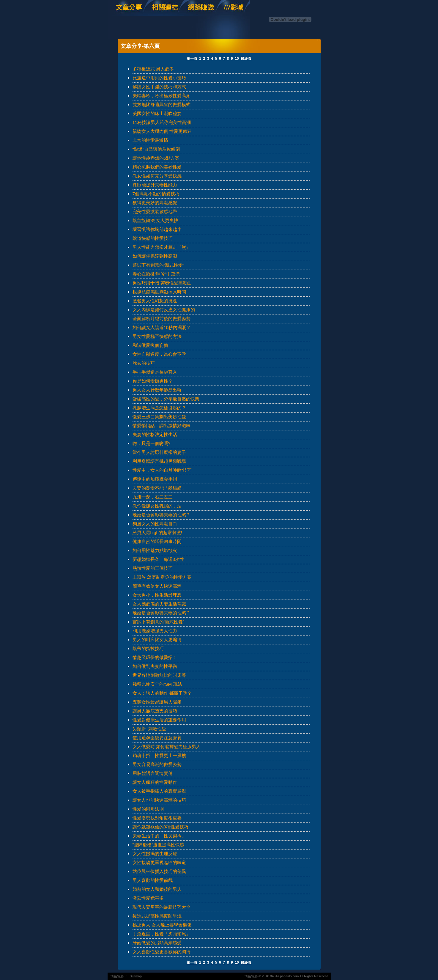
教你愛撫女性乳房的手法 (157, 506)
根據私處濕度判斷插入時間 (159, 292)
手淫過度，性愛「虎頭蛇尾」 (162, 934)
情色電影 (117, 976)
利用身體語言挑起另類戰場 (159, 461)
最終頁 (246, 59)
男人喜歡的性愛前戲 (153, 880)
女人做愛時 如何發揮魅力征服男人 (167, 747)
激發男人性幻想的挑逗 (155, 301)
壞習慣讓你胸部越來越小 (157, 229)
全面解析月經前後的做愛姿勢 (162, 318)
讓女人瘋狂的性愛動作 (155, 782)
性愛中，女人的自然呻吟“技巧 (162, 470)
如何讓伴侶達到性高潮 (155, 256)
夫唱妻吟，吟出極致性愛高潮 (162, 96)
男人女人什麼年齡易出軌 (157, 390)
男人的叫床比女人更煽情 (157, 640)
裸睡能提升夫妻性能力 (155, 185)
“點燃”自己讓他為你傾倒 (156, 149)
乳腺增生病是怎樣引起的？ (159, 408)
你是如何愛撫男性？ (153, 381)
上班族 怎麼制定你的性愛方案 (162, 577)
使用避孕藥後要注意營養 (157, 738)
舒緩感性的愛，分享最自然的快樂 (166, 399)
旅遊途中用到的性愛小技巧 (159, 78)
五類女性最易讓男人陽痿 (157, 702)
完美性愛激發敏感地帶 (155, 211)
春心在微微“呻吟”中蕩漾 (156, 274)
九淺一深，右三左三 (153, 497)
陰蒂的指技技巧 (148, 648)
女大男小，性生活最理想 (157, 595)
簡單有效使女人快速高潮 (157, 586)
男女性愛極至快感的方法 (157, 336)
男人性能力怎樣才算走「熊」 (162, 247)
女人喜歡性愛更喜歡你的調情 (162, 952)
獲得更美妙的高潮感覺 (155, 203)
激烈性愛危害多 (148, 898)
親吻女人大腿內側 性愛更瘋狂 (162, 131)
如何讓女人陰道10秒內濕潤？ (162, 327)
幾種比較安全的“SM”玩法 (157, 684)
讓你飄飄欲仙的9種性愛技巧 (160, 827)
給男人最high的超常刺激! (157, 533)
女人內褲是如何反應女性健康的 (164, 310)
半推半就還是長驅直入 (155, 372)
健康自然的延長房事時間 (157, 541)
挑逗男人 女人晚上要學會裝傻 (162, 925)
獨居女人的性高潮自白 (155, 524)
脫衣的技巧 (144, 363)
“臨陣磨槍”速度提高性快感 (159, 845)
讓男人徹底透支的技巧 (155, 711)
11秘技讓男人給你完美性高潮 (162, 122)
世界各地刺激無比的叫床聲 (159, 675)
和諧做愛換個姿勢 (150, 345)
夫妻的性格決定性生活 (155, 434)
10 (237, 59)
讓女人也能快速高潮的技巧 (159, 800)
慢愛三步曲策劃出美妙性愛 (159, 417)
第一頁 (192, 59)
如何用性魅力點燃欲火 (155, 550)
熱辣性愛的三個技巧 (153, 568)
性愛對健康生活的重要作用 (159, 720)
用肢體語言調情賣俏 (153, 773)
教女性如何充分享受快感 (157, 176)
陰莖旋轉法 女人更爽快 (155, 220)
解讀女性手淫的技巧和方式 (159, 87)
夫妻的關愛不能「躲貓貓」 (159, 488)
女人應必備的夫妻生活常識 (159, 604)
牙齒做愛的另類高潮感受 (157, 943)
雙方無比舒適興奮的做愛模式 (162, 104)
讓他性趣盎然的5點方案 (156, 158)
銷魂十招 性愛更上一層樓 (159, 755)
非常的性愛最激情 (150, 140)
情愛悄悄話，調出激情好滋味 (162, 425)
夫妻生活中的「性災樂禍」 (159, 836)
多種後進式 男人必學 (153, 69)
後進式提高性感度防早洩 (157, 916)
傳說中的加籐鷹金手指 (155, 479)
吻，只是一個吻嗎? (152, 443)
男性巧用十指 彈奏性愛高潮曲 (162, 283)
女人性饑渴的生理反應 (155, 854)
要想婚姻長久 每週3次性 (158, 559)
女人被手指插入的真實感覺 (159, 791)
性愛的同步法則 (148, 809)
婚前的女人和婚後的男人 (157, 889)
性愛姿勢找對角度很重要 (157, 818)
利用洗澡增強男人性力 (155, 631)
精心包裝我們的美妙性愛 (157, 167)
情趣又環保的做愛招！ (155, 657)
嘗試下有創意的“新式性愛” (159, 265)
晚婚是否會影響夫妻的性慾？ (162, 515)
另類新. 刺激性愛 (149, 729)
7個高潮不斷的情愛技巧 (156, 194)
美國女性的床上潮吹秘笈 (157, 113)
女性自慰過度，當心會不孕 (159, 354)
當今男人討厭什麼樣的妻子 (159, 452)
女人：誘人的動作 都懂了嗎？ (162, 693)
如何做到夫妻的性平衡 (155, 666)
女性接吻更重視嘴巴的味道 (159, 862)
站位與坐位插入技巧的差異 (159, 871)
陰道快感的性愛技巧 (153, 238)
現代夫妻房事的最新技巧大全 (162, 907)
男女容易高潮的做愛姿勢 (157, 764)
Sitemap (136, 976)
